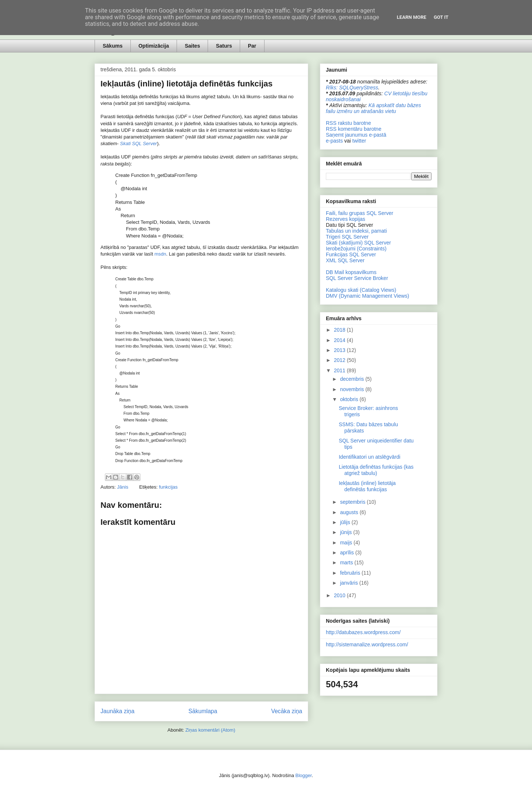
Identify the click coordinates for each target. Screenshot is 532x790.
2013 (340, 350)
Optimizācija (154, 46)
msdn (160, 254)
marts (347, 562)
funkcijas (168, 487)
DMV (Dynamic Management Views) (367, 296)
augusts (350, 512)
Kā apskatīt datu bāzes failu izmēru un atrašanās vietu (374, 108)
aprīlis (347, 553)
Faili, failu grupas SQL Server (359, 213)
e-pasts (334, 141)
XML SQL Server (345, 260)
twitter (359, 141)
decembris (352, 379)
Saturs (224, 46)
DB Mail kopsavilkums (351, 272)
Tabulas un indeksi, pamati (356, 231)
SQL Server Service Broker (357, 278)
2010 (340, 595)
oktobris (350, 399)
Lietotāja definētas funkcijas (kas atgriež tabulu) (376, 470)
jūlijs (346, 522)
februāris (351, 573)
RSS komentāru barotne (354, 129)
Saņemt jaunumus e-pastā (356, 135)
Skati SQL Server (139, 143)
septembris (353, 502)
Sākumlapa (203, 711)
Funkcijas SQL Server (351, 254)
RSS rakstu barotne (348, 123)
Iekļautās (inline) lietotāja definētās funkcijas (367, 486)
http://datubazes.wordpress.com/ (363, 632)
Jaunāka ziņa (117, 711)
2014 (340, 340)
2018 (340, 330)
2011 (340, 370)
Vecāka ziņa (287, 711)
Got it (441, 17)
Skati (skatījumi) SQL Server (358, 243)
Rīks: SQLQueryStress (352, 88)
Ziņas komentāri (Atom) (210, 730)
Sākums (113, 46)
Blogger (304, 775)
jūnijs (347, 532)
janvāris (349, 583)
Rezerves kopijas (346, 219)
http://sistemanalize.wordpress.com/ (367, 644)
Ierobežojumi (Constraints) (356, 249)
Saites (192, 46)
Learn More (412, 17)
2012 (340, 360)
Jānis (123, 487)
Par (252, 46)
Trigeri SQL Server (347, 237)
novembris (352, 389)
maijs (347, 543)
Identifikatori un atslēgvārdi (370, 457)
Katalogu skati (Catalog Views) (361, 290)
